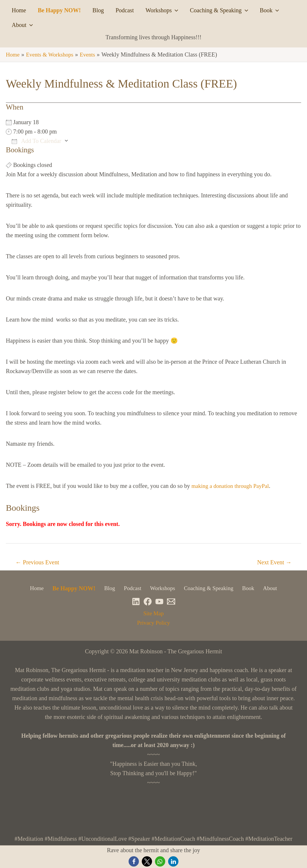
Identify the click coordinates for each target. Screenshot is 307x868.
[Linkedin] (136, 602)
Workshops (162, 10)
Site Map (154, 614)
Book (269, 10)
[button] (134, 861)
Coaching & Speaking (219, 10)
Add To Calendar (36, 141)
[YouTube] (159, 602)
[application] (175, 10)
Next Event (273, 562)
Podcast (124, 10)
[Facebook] (148, 602)
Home (19, 10)
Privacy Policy (153, 623)
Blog (98, 10)
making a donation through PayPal (232, 486)
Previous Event (39, 562)
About (22, 25)
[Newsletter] (171, 602)
